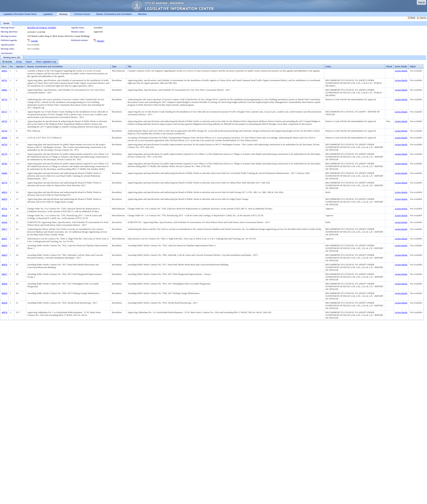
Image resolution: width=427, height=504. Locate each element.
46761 (4, 80)
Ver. (12, 67)
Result (389, 67)
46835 (4, 199)
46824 (4, 245)
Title (129, 67)
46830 (4, 303)
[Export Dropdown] (29, 62)
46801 (4, 90)
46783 (4, 164)
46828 (4, 284)
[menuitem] (7, 62)
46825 (4, 255)
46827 (4, 274)
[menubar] (29, 62)
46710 (4, 99)
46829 (4, 293)
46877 (4, 229)
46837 (4, 239)
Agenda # (20, 67)
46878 (4, 312)
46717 (4, 112)
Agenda (34, 41)
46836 (4, 138)
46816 (4, 215)
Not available (33, 45)
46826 (4, 265)
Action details (401, 71)
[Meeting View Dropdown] (46, 62)
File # (4, 67)
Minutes (101, 41)
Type (114, 67)
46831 (4, 71)
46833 (4, 192)
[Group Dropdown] (19, 62)
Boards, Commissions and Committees (45, 67)
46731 (4, 209)
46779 (4, 183)
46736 (4, 131)
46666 (4, 173)
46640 (4, 222)
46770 (4, 154)
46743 (4, 144)
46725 (4, 121)
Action (328, 67)
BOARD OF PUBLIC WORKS (42, 28)
